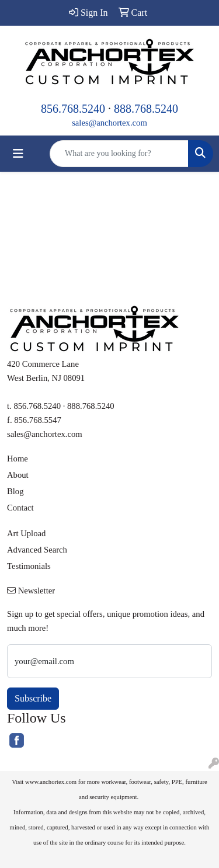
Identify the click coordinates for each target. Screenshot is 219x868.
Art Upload (26, 533)
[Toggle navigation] (18, 154)
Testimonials (29, 566)
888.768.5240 (146, 109)
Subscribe (33, 698)
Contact (20, 508)
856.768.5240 (73, 109)
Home (18, 459)
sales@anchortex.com (109, 123)
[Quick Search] (119, 154)
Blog (15, 491)
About (18, 475)
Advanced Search (37, 550)
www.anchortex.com (51, 782)
